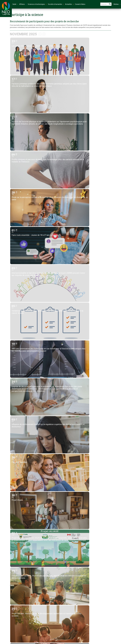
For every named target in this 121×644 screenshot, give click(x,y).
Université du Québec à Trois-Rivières (54, 634)
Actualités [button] (69, 4)
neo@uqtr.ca (52, 618)
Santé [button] (15, 4)
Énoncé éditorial (94, 622)
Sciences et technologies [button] (37, 4)
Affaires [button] (23, 4)
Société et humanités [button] (56, 4)
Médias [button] (117, 4)
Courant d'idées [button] (80, 4)
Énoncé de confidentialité (97, 624)
